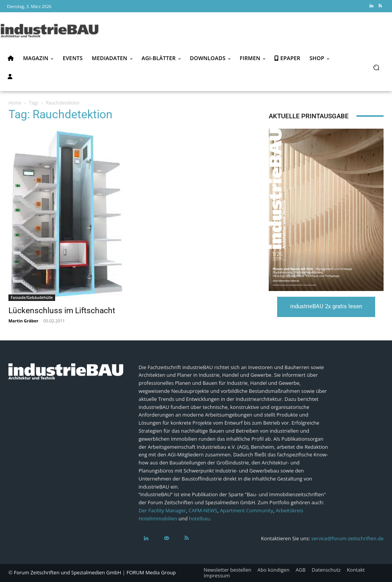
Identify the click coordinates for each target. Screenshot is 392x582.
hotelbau (199, 518)
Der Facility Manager (162, 510)
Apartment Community (246, 510)
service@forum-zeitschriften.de (347, 538)
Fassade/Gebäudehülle (32, 298)
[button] (376, 67)
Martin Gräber (23, 321)
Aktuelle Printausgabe (309, 116)
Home (15, 103)
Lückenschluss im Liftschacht (62, 311)
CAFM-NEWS (203, 510)
